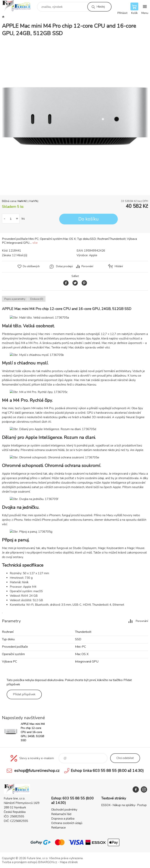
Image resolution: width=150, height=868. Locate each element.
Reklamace (58, 828)
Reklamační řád (61, 814)
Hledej (101, 7)
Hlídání (119, 266)
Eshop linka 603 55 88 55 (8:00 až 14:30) (107, 771)
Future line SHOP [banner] (19, 6)
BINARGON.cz (48, 862)
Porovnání (87, 266)
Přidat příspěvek (24, 694)
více (35, 243)
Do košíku (88, 219)
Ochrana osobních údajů (67, 823)
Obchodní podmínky (64, 810)
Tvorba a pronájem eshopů (20, 862)
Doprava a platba (63, 819)
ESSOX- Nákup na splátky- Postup (124, 805)
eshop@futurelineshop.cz (37, 771)
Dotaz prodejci (64, 266)
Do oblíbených (31, 266)
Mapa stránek (69, 862)
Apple (93, 255)
